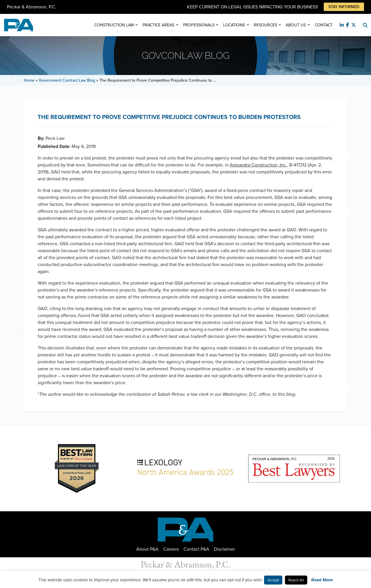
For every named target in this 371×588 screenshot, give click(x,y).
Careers (171, 549)
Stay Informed (344, 7)
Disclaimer (224, 549)
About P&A (147, 549)
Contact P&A (196, 549)
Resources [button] (265, 25)
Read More (322, 580)
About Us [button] (296, 25)
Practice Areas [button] (158, 25)
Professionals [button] (199, 25)
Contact (324, 25)
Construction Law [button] (114, 25)
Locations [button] (234, 25)
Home (29, 80)
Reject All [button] (296, 580)
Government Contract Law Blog (67, 80)
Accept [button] (273, 580)
